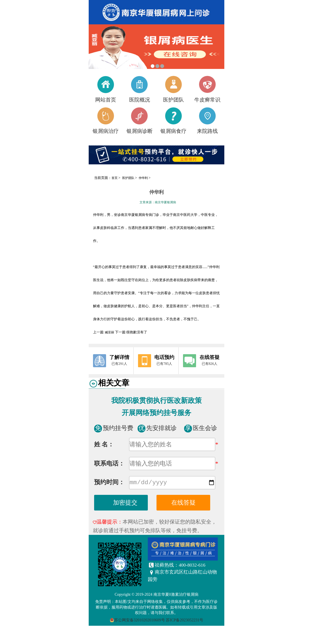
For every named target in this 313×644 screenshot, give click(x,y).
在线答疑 (183, 503)
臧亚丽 (110, 332)
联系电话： (109, 463)
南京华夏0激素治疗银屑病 (176, 595)
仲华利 (144, 178)
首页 (115, 178)
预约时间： (109, 483)
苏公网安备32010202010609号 (140, 621)
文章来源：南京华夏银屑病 (158, 202)
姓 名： (104, 444)
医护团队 (129, 178)
